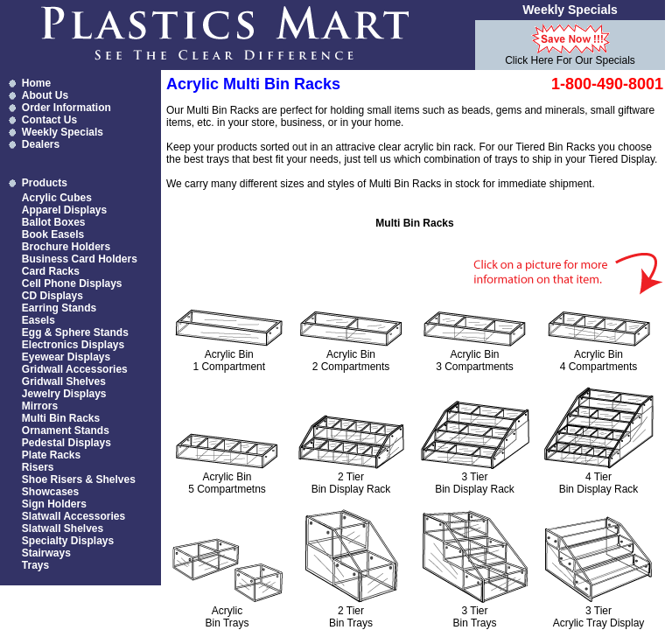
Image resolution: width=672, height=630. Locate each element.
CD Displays (52, 296)
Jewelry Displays (64, 394)
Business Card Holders (80, 259)
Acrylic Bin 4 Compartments (599, 360)
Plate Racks (51, 455)
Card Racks (51, 271)
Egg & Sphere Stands (75, 332)
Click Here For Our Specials (570, 60)
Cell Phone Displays (72, 283)
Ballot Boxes (54, 222)
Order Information (66, 108)
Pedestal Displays (66, 443)
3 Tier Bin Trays (474, 617)
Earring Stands (59, 308)
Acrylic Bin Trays (227, 617)
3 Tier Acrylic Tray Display (599, 617)
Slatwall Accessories (73, 516)
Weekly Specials (63, 132)
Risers (38, 467)
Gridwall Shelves (64, 381)
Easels (38, 320)
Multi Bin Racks (61, 418)
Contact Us (49, 120)
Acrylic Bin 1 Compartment (229, 360)
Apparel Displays (64, 210)
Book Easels (53, 234)
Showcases (50, 492)
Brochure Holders (66, 247)
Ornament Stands (66, 430)
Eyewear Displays (66, 357)
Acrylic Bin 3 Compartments (475, 360)
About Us (45, 95)
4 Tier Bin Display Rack (599, 483)
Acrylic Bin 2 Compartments (351, 360)
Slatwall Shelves (63, 528)
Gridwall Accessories (75, 369)
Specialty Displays (68, 541)
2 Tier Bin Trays (351, 617)
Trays (35, 565)
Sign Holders (54, 504)
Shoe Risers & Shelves (79, 479)
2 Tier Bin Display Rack (351, 483)
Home (36, 83)
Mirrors (40, 406)
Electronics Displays (73, 345)
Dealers (41, 144)
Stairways (46, 553)
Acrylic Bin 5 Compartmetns (227, 483)
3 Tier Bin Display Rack (475, 483)
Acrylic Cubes (57, 198)
